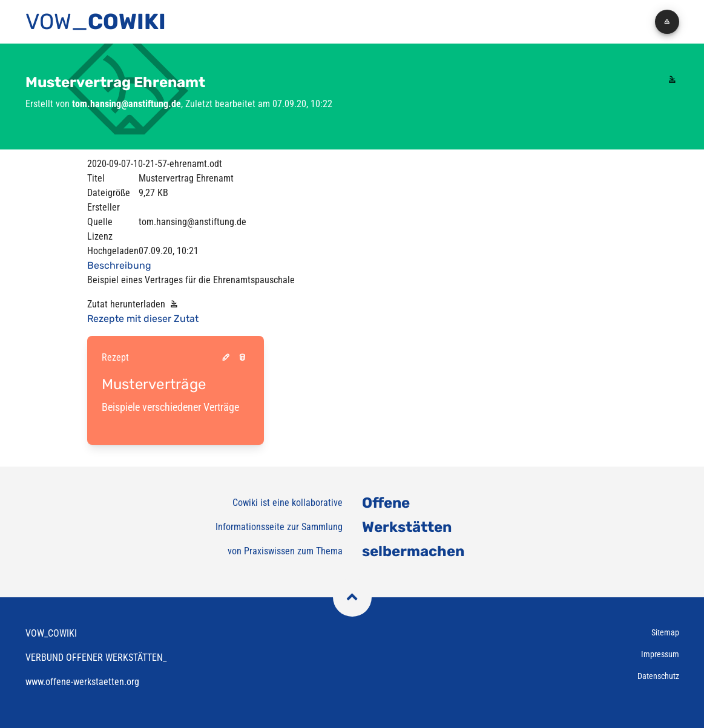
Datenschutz (658, 676)
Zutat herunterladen (134, 304)
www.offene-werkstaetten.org (82, 682)
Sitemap (665, 632)
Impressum (660, 654)
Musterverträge (154, 384)
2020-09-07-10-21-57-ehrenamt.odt (155, 164)
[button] (667, 22)
